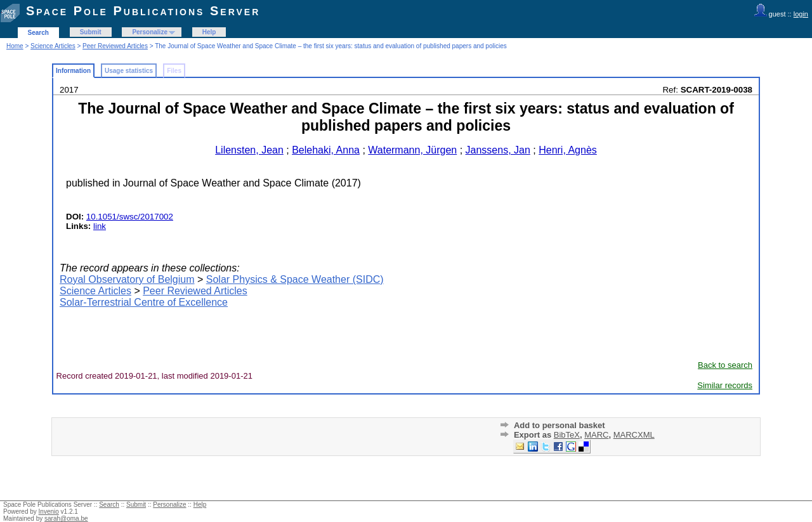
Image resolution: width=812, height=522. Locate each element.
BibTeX (567, 435)
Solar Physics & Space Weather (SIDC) (295, 279)
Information (73, 71)
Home (15, 46)
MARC (596, 435)
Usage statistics (129, 71)
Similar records (725, 385)
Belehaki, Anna (326, 150)
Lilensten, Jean (249, 150)
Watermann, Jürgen (412, 150)
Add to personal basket (560, 425)
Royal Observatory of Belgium (127, 279)
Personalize (150, 32)
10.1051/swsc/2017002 (130, 217)
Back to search (725, 365)
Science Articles (53, 46)
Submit (91, 32)
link (100, 226)
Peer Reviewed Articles (115, 46)
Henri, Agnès (568, 150)
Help (209, 32)
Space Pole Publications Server (143, 11)
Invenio (49, 512)
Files (174, 71)
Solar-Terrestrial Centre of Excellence (144, 302)
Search (38, 33)
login (801, 14)
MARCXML (634, 435)
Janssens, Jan (498, 150)
